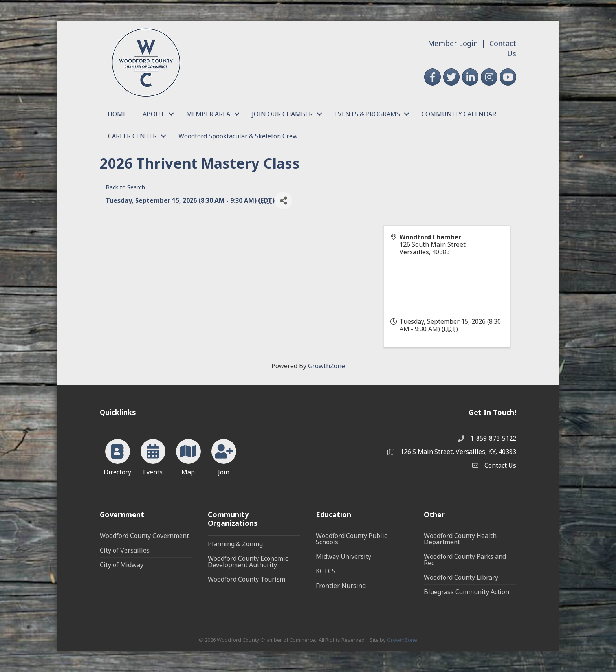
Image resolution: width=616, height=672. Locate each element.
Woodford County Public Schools (351, 539)
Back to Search (125, 187)
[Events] (153, 456)
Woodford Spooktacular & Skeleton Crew (238, 136)
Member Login (453, 43)
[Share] (283, 201)
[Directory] (118, 456)
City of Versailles (125, 550)
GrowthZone (326, 366)
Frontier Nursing (341, 586)
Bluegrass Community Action (467, 592)
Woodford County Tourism (247, 579)
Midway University (344, 556)
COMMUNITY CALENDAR (459, 114)
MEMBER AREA (208, 114)
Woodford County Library (461, 577)
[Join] (224, 456)
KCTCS (326, 571)
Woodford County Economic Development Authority (248, 562)
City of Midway (122, 565)
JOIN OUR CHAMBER (282, 114)
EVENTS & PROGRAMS (367, 114)
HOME (117, 114)
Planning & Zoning (235, 544)
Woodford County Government (144, 536)
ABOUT (154, 114)
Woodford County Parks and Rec (465, 560)
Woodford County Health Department (460, 539)
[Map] (188, 456)
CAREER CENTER (132, 136)
